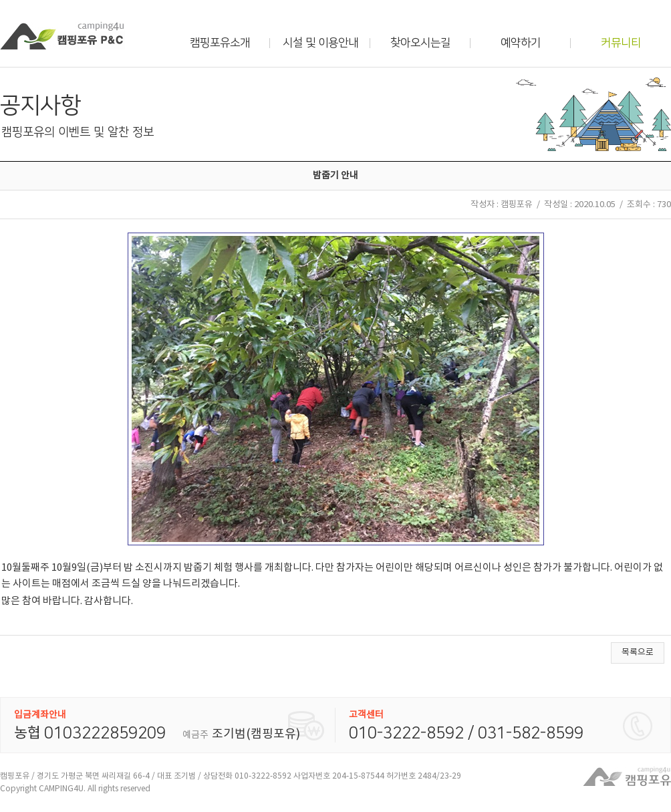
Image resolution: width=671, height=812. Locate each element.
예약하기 (521, 43)
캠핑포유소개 (220, 43)
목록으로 (638, 653)
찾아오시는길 (420, 43)
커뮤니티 (621, 43)
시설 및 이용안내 (320, 43)
